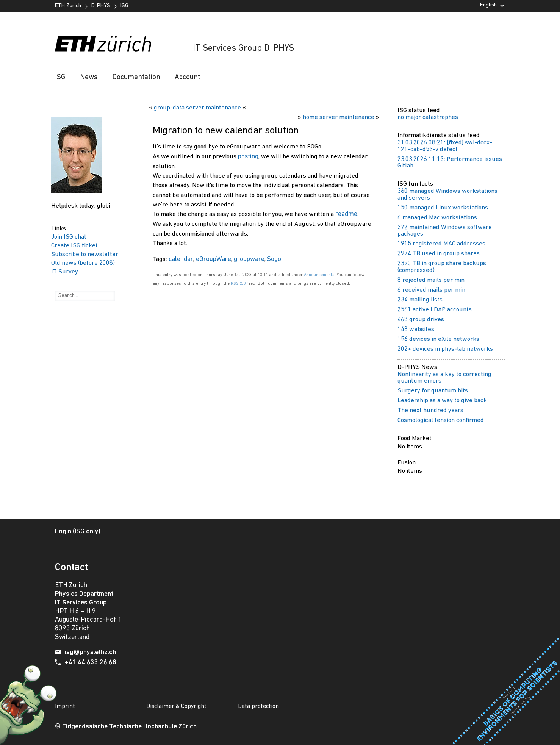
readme (346, 214)
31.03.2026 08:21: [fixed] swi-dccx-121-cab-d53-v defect (445, 146)
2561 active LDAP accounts (435, 310)
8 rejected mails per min (431, 280)
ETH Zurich (68, 6)
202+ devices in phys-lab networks (445, 349)
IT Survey (65, 272)
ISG (124, 6)
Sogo (274, 259)
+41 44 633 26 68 (91, 663)
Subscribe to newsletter (85, 254)
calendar (181, 259)
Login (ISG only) (78, 532)
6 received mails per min (431, 290)
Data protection (258, 706)
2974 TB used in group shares (439, 254)
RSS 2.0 (238, 284)
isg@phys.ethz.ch (90, 652)
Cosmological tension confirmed (441, 420)
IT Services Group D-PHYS (243, 48)
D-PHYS (101, 6)
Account (187, 77)
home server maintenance (339, 117)
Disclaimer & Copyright (176, 706)
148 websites (416, 329)
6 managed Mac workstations (437, 218)
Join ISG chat (69, 237)
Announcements (319, 275)
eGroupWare (214, 259)
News (89, 77)
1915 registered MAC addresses (441, 244)
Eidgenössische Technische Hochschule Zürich (129, 727)
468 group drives (421, 319)
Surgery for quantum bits (433, 391)
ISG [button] (60, 77)
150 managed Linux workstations (443, 208)
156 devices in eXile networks (438, 339)
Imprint (65, 706)
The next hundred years (430, 410)
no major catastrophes (428, 117)
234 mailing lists (420, 300)
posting (248, 157)
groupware (249, 259)
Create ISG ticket (74, 246)
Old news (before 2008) (83, 263)
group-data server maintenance (197, 108)
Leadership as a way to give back (442, 401)
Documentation (136, 77)
